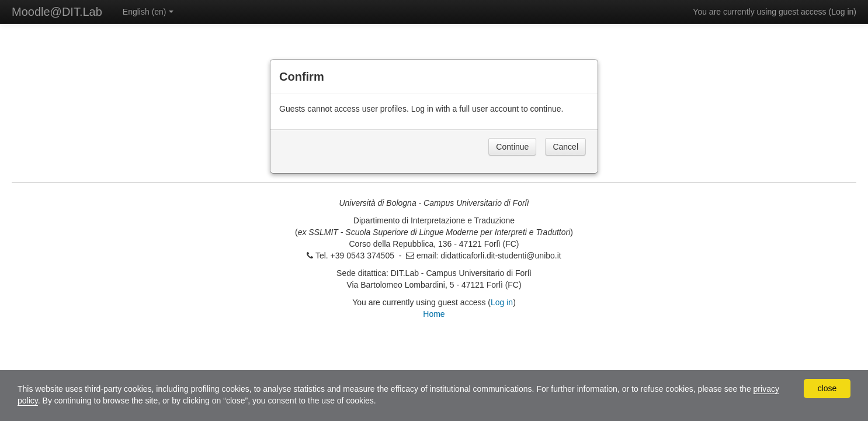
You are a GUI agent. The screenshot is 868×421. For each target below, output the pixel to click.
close (827, 388)
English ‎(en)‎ (148, 12)
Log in (842, 12)
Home (434, 314)
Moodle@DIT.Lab (57, 12)
